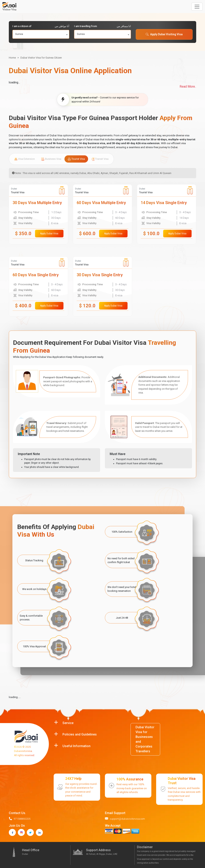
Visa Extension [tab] (25, 159)
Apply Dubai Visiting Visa (164, 34)
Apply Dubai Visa (49, 234)
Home (12, 58)
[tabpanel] (102, 250)
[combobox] (41, 34)
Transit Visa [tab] (100, 159)
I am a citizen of (41, 26)
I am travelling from (102, 26)
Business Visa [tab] (51, 159)
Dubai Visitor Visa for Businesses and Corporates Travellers (145, 739)
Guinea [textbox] (19, 34)
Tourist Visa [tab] (76, 159)
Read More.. (188, 86)
